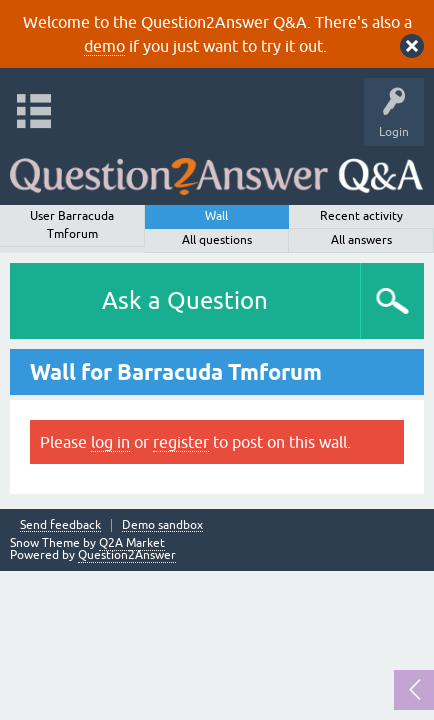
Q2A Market (132, 543)
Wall (216, 216)
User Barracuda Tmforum (72, 225)
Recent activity (361, 216)
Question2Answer (127, 555)
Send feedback (60, 525)
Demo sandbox (162, 525)
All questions (217, 240)
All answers (361, 240)
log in (110, 442)
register (181, 442)
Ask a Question (185, 300)
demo (104, 46)
